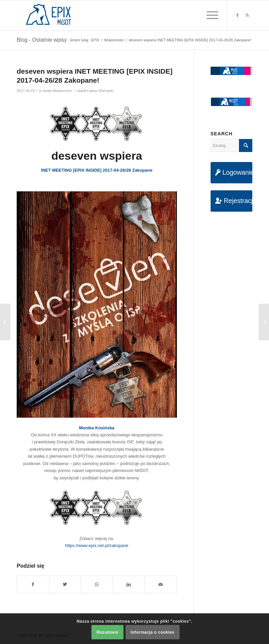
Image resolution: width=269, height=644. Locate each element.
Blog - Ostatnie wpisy (42, 40)
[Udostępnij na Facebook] (33, 584)
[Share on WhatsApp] (97, 584)
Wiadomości (62, 91)
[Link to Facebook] (237, 15)
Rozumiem (107, 632)
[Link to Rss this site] (247, 15)
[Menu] (209, 15)
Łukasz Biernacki (100, 91)
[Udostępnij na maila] (161, 584)
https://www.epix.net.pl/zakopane (97, 545)
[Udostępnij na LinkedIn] (129, 584)
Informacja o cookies (152, 632)
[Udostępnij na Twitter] (65, 584)
